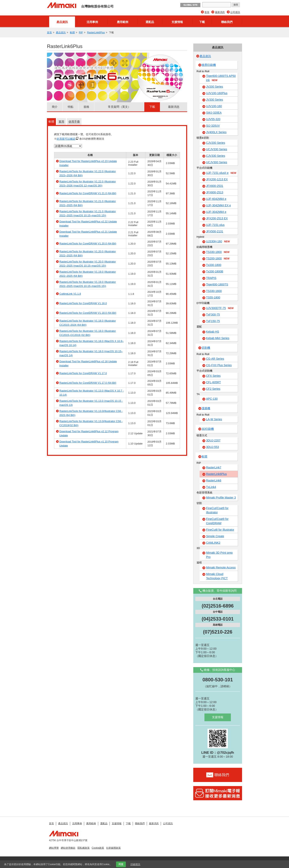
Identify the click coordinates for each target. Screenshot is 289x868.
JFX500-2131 (215, 231)
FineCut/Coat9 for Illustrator (217, 510)
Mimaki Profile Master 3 (221, 498)
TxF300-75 (213, 315)
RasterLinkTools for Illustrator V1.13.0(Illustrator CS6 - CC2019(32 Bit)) (91, 423)
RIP (81, 33)
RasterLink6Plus (96, 33)
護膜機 (206, 408)
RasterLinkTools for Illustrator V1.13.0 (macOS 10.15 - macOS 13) (91, 403)
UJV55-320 (213, 119)
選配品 (150, 22)
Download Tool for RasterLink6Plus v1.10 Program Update (89, 444)
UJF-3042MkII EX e (218, 205)
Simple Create (215, 536)
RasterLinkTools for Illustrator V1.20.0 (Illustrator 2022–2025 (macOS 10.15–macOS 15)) (88, 264)
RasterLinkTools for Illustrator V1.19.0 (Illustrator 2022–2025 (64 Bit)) (88, 274)
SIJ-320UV (213, 126)
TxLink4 (211, 487)
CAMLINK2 (213, 543)
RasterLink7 (214, 467)
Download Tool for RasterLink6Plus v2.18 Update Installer (88, 363)
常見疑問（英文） (119, 107)
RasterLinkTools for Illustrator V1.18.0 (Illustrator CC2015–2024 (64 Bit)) (88, 323)
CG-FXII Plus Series (219, 365)
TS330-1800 (218, 252)
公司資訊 (235, 12)
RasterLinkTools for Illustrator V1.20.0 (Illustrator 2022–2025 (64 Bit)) (88, 253)
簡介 (55, 107)
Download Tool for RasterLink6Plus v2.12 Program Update (89, 433)
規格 (86, 107)
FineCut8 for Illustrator (220, 530)
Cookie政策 (98, 848)
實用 (61, 122)
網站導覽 (54, 848)
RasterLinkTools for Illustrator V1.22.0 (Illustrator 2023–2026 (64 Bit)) (88, 173)
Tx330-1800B (215, 271)
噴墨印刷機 (209, 65)
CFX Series (213, 376)
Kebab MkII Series (218, 338)
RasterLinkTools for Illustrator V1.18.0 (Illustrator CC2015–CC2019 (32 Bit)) (88, 333)
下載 (202, 22)
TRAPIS (211, 278)
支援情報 (177, 22)
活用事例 (92, 22)
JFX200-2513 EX (217, 218)
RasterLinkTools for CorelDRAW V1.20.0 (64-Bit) (88, 243)
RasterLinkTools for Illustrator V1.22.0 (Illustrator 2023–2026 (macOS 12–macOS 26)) (88, 184)
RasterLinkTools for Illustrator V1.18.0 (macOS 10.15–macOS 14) (91, 353)
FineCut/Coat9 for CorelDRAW (217, 521)
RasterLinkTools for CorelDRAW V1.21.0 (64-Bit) (88, 193)
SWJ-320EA (214, 113)
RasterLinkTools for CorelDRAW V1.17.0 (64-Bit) (88, 383)
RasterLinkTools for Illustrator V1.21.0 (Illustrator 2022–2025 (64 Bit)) (88, 203)
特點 (71, 107)
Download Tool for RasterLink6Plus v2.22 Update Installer (88, 224)
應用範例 (123, 22)
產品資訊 (62, 22)
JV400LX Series (216, 132)
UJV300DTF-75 (220, 308)
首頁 (207, 12)
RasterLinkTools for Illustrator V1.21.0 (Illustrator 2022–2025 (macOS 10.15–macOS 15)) (88, 213)
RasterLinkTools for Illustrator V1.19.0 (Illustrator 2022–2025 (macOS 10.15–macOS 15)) (88, 284)
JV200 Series (215, 87)
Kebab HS (213, 332)
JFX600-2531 (215, 186)
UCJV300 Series (217, 162)
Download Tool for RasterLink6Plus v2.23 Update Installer (88, 163)
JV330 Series (215, 100)
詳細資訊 (135, 864)
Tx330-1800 (214, 265)
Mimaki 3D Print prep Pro (219, 555)
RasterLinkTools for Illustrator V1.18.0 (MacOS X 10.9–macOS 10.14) (91, 343)
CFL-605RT (213, 382)
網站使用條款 (68, 848)
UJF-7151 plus (215, 225)
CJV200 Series (216, 143)
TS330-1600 (214, 291)
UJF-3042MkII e (216, 212)
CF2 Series (213, 389)
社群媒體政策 (113, 848)
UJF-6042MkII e (216, 199)
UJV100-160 (214, 106)
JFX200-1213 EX (217, 179)
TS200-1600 (218, 259)
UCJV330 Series (217, 149)
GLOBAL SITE (190, 5)
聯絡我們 (227, 22)
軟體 (72, 33)
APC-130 (212, 399)
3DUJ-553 (212, 447)
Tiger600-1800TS (217, 284)
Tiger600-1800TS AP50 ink (221, 78)
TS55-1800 (213, 297)
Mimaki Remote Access (221, 567)
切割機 (206, 348)
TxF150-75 (213, 321)
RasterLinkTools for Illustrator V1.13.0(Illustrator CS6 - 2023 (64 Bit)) (91, 413)
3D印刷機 (208, 429)
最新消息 (220, 12)
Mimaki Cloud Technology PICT (217, 576)
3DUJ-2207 (213, 440)
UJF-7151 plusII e (221, 173)
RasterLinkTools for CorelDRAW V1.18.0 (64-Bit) (88, 313)
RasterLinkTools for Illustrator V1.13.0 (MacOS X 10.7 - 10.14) (92, 393)
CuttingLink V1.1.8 (70, 294)
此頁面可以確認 (66, 139)
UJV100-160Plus (217, 93)
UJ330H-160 (218, 242)
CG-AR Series (215, 359)
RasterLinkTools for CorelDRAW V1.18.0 (83, 303)
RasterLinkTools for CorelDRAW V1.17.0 (83, 373)
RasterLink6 (214, 480)
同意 (121, 864)
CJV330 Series (216, 156)
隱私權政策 (84, 848)
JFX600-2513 (215, 192)
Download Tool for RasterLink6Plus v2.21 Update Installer (88, 234)
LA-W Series (214, 419)
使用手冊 (74, 122)
